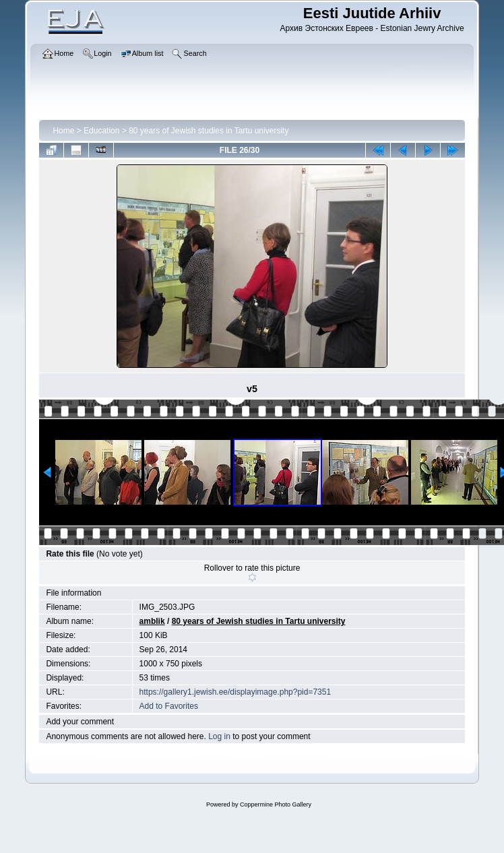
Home (63, 131)
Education (101, 131)
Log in (219, 736)
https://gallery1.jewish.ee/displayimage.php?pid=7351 (235, 692)
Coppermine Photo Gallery (276, 804)
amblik (152, 621)
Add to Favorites (169, 706)
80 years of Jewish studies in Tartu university (209, 131)
